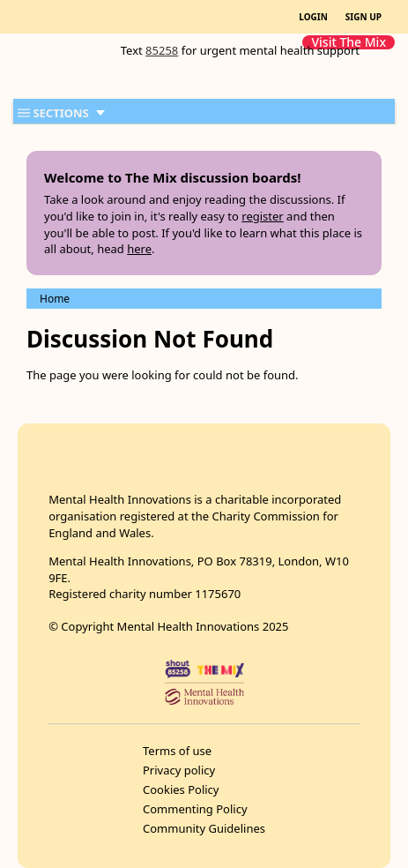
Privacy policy (179, 770)
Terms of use (177, 751)
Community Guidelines (204, 828)
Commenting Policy (195, 809)
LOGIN (313, 17)
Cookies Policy (181, 789)
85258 (162, 50)
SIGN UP (363, 17)
